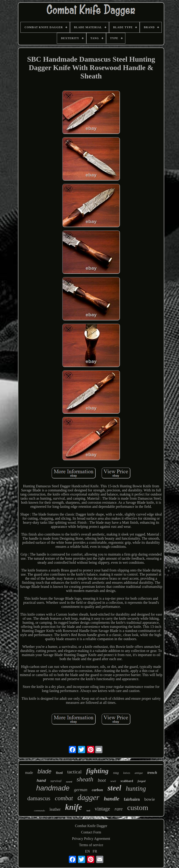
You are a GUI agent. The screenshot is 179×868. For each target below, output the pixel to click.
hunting (136, 788)
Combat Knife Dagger (91, 826)
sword (69, 782)
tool (88, 811)
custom (138, 808)
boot (102, 780)
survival (56, 781)
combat (64, 798)
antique (139, 773)
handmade (53, 788)
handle (112, 799)
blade (44, 771)
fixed (59, 773)
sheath (85, 779)
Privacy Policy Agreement (91, 839)
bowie (149, 799)
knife (74, 807)
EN (88, 851)
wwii (113, 781)
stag (116, 773)
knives (127, 773)
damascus (39, 798)
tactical (75, 772)
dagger (88, 797)
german (81, 790)
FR (95, 851)
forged (142, 781)
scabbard (127, 781)
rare (119, 809)
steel (114, 788)
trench (152, 773)
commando (40, 810)
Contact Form (91, 832)
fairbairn (132, 799)
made (29, 773)
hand (41, 781)
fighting (97, 771)
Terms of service (91, 845)
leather (55, 809)
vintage (102, 809)
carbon (97, 790)
